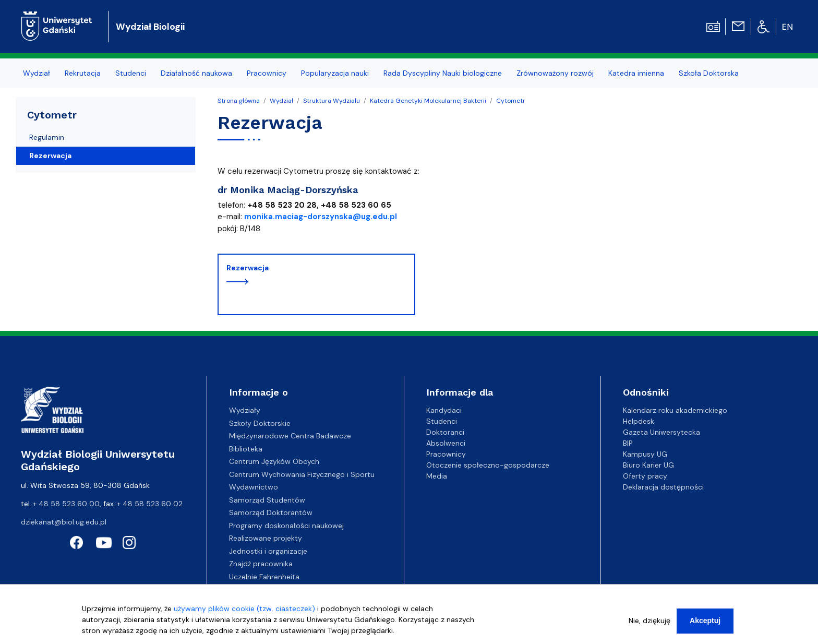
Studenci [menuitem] (131, 73)
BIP (628, 443)
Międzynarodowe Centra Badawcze (290, 436)
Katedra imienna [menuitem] (636, 73)
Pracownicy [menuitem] (267, 73)
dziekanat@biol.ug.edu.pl (64, 522)
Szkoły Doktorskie (260, 423)
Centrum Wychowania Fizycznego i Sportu (302, 474)
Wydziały (245, 410)
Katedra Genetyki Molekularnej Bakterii (428, 101)
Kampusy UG (645, 454)
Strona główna (239, 101)
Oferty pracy (645, 476)
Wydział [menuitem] (37, 73)
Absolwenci (446, 443)
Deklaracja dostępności (663, 487)
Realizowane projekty (266, 538)
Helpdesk (639, 421)
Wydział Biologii (150, 27)
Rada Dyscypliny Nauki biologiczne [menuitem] (443, 73)
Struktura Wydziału (332, 101)
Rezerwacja (248, 268)
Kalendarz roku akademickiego (675, 410)
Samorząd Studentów (267, 500)
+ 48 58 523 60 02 (150, 504)
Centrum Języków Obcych (274, 461)
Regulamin (47, 137)
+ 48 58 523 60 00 (66, 504)
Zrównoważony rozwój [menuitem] (555, 73)
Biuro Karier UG (648, 465)
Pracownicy (446, 454)
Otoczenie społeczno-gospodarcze (488, 465)
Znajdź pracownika (261, 564)
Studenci (442, 421)
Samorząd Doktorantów (271, 512)
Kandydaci (444, 410)
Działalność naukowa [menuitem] (196, 73)
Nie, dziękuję (649, 621)
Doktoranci (445, 432)
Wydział (281, 101)
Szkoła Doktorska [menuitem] (709, 73)
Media (437, 476)
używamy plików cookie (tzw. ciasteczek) (244, 609)
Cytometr (511, 101)
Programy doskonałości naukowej (286, 526)
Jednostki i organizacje (268, 551)
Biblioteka (246, 449)
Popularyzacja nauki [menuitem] (335, 73)
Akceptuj (705, 621)
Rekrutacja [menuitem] (83, 73)
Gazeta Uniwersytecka (661, 432)
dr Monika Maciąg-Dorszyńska (288, 190)
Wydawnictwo (254, 487)
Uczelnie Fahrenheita (264, 577)
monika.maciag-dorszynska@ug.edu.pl (321, 217)
